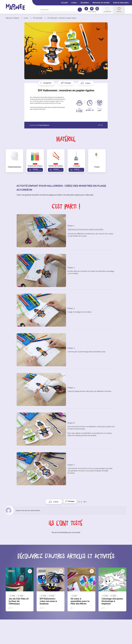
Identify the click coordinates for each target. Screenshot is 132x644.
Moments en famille (101, 3)
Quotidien (85, 3)
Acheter (38, 170)
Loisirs (74, 3)
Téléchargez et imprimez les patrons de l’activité (85, 229)
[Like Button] (86, 83)
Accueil (64, 3)
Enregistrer (46, 83)
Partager (68, 83)
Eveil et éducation (121, 3)
